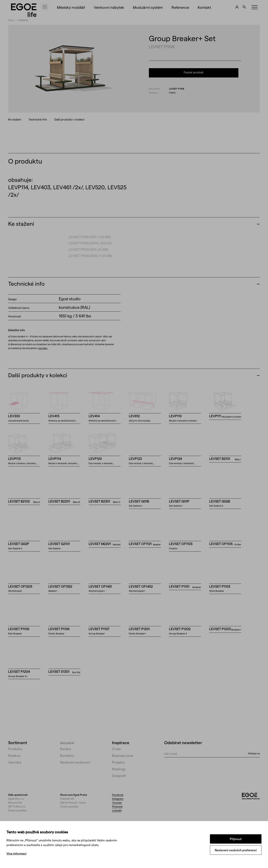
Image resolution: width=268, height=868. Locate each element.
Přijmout (236, 839)
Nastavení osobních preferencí (236, 850)
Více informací (16, 853)
